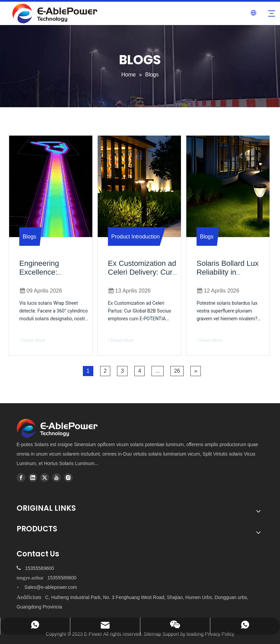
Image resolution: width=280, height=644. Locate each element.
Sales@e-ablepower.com (51, 587)
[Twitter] (45, 478)
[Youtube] (56, 478)
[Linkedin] (33, 478)
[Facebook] (21, 478)
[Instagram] (68, 478)
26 (177, 371)
